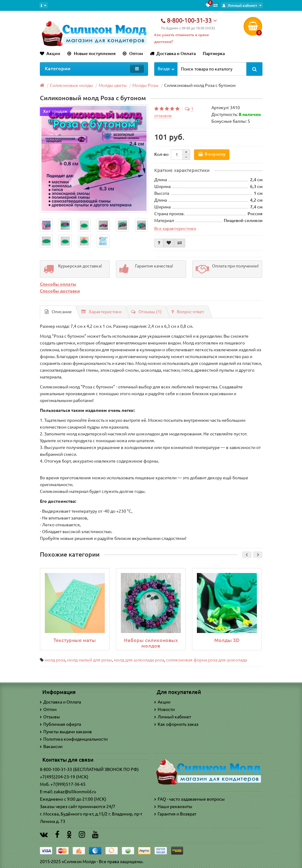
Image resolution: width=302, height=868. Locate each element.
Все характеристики (175, 229)
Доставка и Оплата (173, 53)
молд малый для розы (89, 660)
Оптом (133, 53)
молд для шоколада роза (139, 660)
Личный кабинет (173, 717)
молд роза (55, 660)
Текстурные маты (75, 640)
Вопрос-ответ (188, 312)
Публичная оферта (60, 724)
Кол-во (161, 154)
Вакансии (51, 746)
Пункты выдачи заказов (66, 732)
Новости (164, 709)
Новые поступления (91, 53)
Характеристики (101, 312)
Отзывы (50, 717)
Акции (50, 53)
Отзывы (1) (146, 312)
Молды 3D (227, 640)
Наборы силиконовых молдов (151, 643)
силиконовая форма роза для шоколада (206, 660)
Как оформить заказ (176, 724)
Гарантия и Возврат (175, 814)
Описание (58, 312)
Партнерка (214, 53)
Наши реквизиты (173, 806)
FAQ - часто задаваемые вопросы (189, 799)
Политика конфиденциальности (74, 739)
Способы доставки (60, 291)
